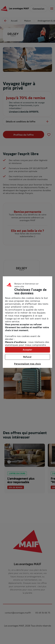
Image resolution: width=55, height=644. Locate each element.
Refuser (27, 357)
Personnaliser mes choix (27, 364)
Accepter (27, 350)
